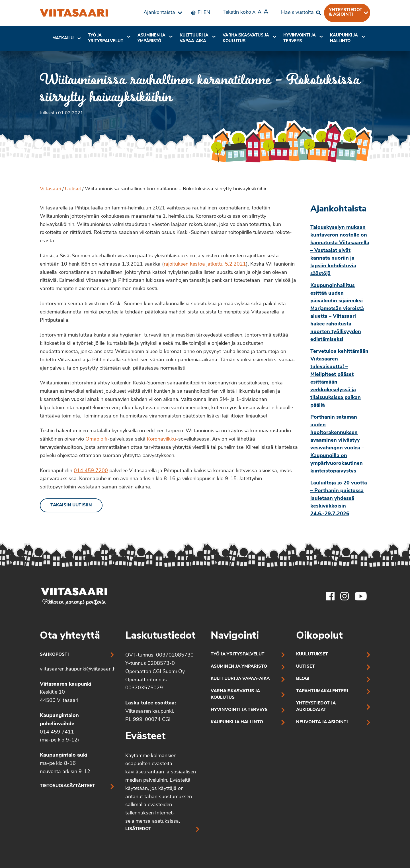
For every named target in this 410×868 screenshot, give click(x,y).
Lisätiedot (138, 829)
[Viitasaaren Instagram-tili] (345, 596)
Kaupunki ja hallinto (344, 38)
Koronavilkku (161, 439)
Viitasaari (51, 189)
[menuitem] (161, 13)
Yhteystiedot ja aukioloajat (316, 707)
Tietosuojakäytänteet (67, 786)
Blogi (303, 679)
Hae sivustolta (297, 13)
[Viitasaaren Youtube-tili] (361, 596)
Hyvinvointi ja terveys (239, 710)
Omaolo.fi (96, 439)
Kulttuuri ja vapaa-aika (194, 38)
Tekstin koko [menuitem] (245, 12)
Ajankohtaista (159, 13)
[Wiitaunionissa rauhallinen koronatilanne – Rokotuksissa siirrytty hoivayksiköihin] (74, 13)
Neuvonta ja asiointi (322, 722)
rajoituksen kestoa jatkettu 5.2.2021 (205, 264)
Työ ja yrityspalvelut (106, 38)
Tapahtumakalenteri (322, 691)
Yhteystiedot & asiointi (346, 12)
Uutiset (73, 189)
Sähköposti (54, 655)
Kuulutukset (312, 654)
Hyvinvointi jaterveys (300, 38)
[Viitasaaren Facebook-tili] (330, 596)
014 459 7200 (91, 471)
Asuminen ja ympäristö (151, 38)
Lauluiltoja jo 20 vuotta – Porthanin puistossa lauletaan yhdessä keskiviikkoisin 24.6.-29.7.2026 (339, 499)
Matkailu (63, 38)
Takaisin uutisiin (71, 505)
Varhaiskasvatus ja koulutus (246, 38)
